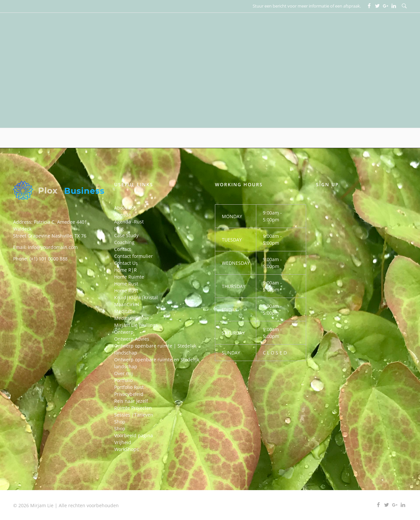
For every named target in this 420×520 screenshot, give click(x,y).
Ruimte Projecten (133, 408)
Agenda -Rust (129, 222)
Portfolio (123, 380)
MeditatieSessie (132, 318)
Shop (120, 422)
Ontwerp (124, 332)
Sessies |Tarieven (134, 415)
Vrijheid (123, 442)
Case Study (126, 235)
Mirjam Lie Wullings (136, 325)
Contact (123, 249)
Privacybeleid (129, 394)
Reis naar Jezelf (131, 401)
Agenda (123, 215)
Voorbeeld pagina (134, 435)
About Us (124, 208)
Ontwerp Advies (132, 339)
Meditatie (125, 311)
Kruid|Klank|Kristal (136, 297)
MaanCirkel (127, 304)
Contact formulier (134, 256)
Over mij (124, 373)
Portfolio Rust (129, 387)
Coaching (124, 242)
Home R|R (126, 270)
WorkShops (126, 449)
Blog (119, 228)
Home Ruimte (129, 277)
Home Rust (126, 284)
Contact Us (126, 263)
